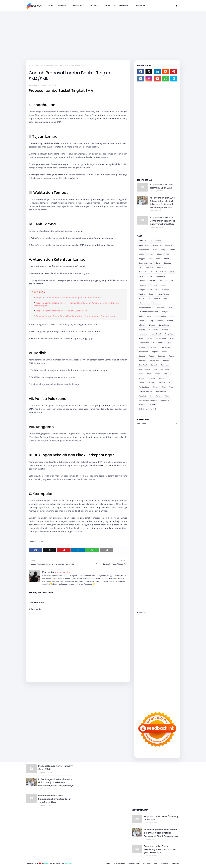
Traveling (142, 396)
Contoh (160, 267)
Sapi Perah (143, 365)
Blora (150, 259)
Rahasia (142, 356)
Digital (149, 276)
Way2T (47, 863)
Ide (149, 298)
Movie (172, 338)
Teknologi (162, 378)
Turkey (159, 396)
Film (161, 281)
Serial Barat (165, 369)
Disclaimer (165, 863)
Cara (141, 267)
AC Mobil (142, 241)
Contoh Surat (161, 272)
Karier (141, 316)
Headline (166, 290)
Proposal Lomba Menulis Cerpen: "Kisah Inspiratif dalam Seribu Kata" (70, 298)
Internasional (144, 303)
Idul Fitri (157, 298)
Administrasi (144, 245)
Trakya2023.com (145, 391)
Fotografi (142, 290)
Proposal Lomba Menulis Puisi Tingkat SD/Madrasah (62, 311)
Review (172, 356)
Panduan (153, 347)
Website (142, 405)
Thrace (156, 387)
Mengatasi (169, 334)
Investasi (161, 307)
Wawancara (166, 400)
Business (167, 263)
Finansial (142, 285)
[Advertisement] (103, 33)
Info (166, 298)
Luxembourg (164, 325)
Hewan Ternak (163, 294)
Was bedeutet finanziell (148, 400)
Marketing (143, 334)
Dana (141, 276)
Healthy (142, 294)
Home (31, 65)
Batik (155, 250)
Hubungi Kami (134, 863)
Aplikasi (169, 245)
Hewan (151, 294)
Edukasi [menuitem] (108, 6)
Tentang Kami (120, 863)
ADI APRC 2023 (155, 241)
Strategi (142, 378)
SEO (155, 369)
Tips (164, 387)
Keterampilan (160, 316)
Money (150, 338)
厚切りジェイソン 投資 (148, 409)
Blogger (142, 259)
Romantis (143, 360)
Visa (167, 396)
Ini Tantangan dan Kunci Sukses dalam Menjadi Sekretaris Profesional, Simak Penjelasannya (162, 203)
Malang (165, 329)
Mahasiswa (154, 329)
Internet (156, 303)
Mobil (141, 338)
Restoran (162, 356)
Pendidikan (143, 352)
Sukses (152, 378)
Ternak (141, 383)
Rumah (166, 360)
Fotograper (154, 290)
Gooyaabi (68, 863)
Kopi (171, 316)
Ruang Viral (155, 360)
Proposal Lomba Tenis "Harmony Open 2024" (161, 186)
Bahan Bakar (144, 250)
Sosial (167, 374)
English (152, 281)
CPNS (172, 272)
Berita (172, 250)
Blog (168, 254)
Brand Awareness (145, 263)
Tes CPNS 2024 (164, 383)
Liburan (170, 321)
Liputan (152, 325)
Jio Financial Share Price (148, 312)
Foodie (164, 285)
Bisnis (160, 254)
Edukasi (142, 281)
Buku (158, 263)
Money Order (161, 338)
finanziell (154, 285)
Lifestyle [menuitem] (138, 6)
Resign (152, 356)
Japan (171, 307)
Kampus (165, 312)
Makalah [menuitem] (94, 6)
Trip (151, 396)
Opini (169, 343)
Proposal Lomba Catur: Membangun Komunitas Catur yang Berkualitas (162, 221)
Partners (176, 863)
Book (158, 259)
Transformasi (161, 391)
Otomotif (142, 347)
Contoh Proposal (41, 65)
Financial (170, 281)
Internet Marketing (146, 307)
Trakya (172, 387)
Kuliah (141, 321)
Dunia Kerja (161, 276)
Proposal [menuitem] (62, 6)
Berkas (141, 254)
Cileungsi (150, 267)
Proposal (155, 352)
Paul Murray (165, 347)
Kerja (149, 316)
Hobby (141, 298)
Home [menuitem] (51, 6)
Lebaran (160, 321)
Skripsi (157, 374)
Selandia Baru (144, 369)
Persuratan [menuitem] (78, 6)
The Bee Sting (144, 387)
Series (141, 374)
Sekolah (154, 365)
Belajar (164, 250)
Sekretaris (165, 365)
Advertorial (157, 245)
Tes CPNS (151, 383)
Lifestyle (142, 325)
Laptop (150, 321)
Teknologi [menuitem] (123, 6)
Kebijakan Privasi (150, 863)
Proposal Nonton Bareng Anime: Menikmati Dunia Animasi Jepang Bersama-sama (76, 316)
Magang (142, 329)
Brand (167, 259)
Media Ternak (156, 334)
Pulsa (165, 352)
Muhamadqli (158, 343)
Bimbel (151, 254)
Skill (149, 374)
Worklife (152, 405)
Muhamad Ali (34, 85)
